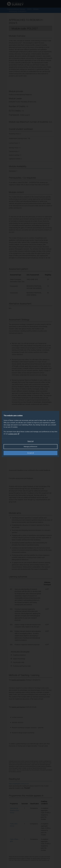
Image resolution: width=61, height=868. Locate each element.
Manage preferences (30, 447)
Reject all (30, 441)
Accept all (30, 453)
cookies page (14, 434)
